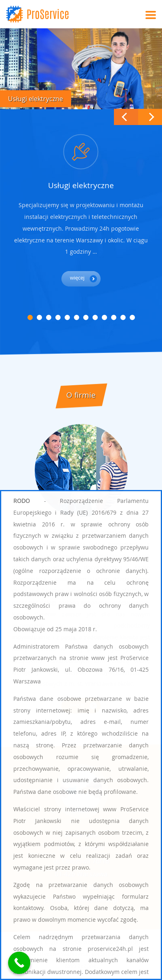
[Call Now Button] (19, 963)
